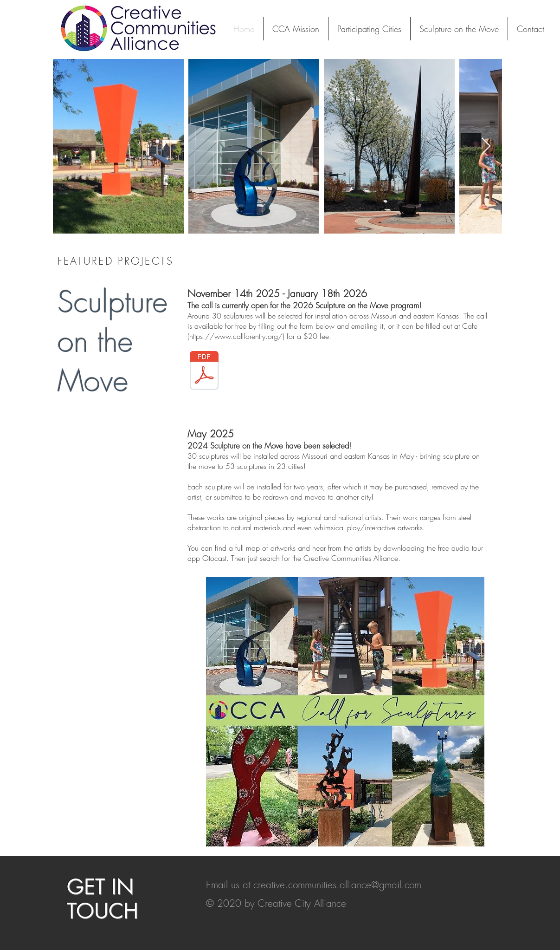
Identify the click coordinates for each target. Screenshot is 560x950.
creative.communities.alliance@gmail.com (337, 885)
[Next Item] (486, 146)
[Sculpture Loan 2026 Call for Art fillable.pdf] (204, 371)
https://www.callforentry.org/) (237, 336)
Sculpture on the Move (113, 341)
